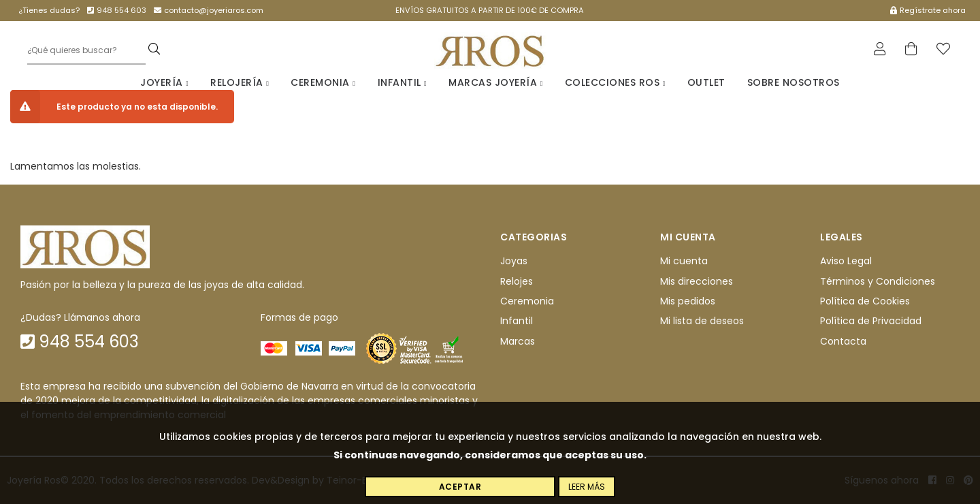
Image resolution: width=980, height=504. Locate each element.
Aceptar (460, 487)
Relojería (240, 82)
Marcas (518, 341)
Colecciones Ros (615, 82)
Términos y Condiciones (878, 281)
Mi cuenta (684, 261)
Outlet (706, 82)
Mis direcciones (697, 281)
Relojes (517, 281)
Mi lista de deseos (702, 321)
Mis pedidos (688, 301)
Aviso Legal (846, 261)
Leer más (587, 487)
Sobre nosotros (794, 82)
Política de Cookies (865, 301)
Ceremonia (323, 82)
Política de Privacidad (871, 321)
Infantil (403, 82)
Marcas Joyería (496, 82)
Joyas (514, 261)
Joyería (164, 82)
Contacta (843, 341)
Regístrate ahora (928, 10)
